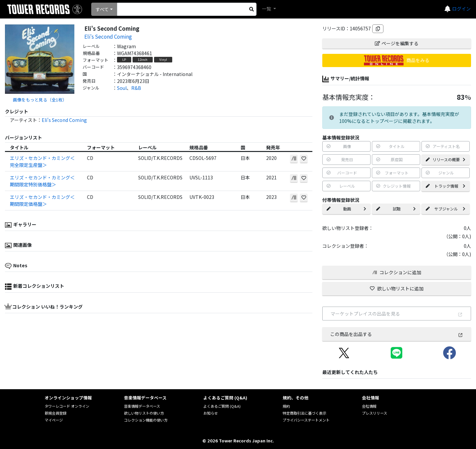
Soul (122, 88)
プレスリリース (375, 413)
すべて (102, 9)
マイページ (54, 420)
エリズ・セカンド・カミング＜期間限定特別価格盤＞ (42, 181)
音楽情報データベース (142, 406)
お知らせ (211, 413)
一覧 (267, 9)
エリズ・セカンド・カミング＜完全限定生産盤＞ (42, 161)
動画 (346, 209)
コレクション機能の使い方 (146, 420)
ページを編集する (397, 43)
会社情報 (369, 406)
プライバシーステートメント (306, 420)
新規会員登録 (56, 413)
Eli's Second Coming (108, 36)
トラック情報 (446, 186)
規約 (286, 406)
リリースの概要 (446, 159)
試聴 (396, 209)
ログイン (461, 9)
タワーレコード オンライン (67, 406)
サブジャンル (446, 209)
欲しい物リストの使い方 (144, 413)
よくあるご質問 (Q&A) (222, 406)
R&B (136, 88)
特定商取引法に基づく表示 (304, 413)
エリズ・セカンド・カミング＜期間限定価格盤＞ (42, 200)
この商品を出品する (397, 334)
